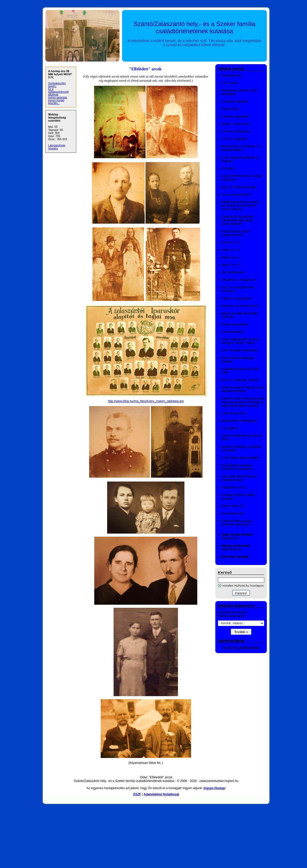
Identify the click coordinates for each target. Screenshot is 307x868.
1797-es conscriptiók (236, 131)
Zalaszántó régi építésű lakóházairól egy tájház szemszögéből (238, 220)
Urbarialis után (231, 75)
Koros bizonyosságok (236, 195)
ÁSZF (137, 794)
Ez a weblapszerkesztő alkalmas (58, 92)
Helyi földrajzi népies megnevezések (236, 233)
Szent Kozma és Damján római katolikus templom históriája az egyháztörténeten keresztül (243, 402)
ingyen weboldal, (58, 98)
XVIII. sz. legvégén (234, 139)
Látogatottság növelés (57, 147)
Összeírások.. (231, 109)
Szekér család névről (236, 124)
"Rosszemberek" (233, 332)
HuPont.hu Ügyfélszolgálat (241, 647)
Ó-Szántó (228, 168)
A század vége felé (234, 102)
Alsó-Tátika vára (233, 513)
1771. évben (230, 83)
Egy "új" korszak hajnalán (239, 187)
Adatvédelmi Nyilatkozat (161, 794)
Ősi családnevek (233, 272)
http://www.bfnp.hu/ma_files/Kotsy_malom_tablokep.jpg (146, 401)
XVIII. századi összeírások (240, 350)
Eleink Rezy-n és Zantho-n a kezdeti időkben (241, 148)
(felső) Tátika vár (233, 506)
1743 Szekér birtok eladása (240, 458)
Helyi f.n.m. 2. (231, 242)
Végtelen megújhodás (236, 298)
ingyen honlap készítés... (56, 102)
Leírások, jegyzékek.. (236, 116)
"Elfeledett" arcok (233, 487)
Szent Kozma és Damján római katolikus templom (243, 389)
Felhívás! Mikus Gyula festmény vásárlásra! (237, 523)
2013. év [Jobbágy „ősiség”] (240, 380)
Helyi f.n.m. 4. (231, 257)
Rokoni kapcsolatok (235, 324)
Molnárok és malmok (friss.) (240, 306)
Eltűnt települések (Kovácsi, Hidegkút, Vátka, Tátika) (240, 341)
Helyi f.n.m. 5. (231, 265)
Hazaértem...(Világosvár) (239, 280)
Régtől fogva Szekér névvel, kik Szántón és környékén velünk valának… (241, 206)
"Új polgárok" (230, 428)
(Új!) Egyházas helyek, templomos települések (237, 467)
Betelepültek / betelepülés (239, 421)
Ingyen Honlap (214, 788)
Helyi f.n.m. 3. (231, 250)
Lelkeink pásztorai (234, 413)
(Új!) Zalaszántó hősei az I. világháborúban (240, 478)
